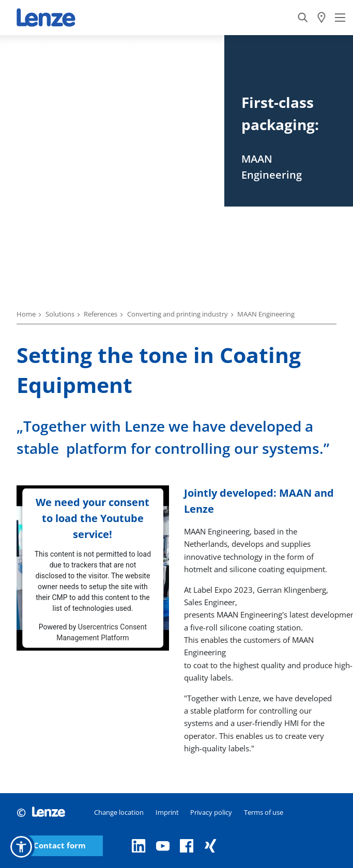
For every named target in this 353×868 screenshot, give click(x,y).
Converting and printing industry (178, 314)
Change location (119, 812)
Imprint (167, 812)
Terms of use (264, 812)
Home (26, 314)
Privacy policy (211, 812)
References (101, 314)
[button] (21, 847)
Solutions (60, 314)
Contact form (60, 846)
